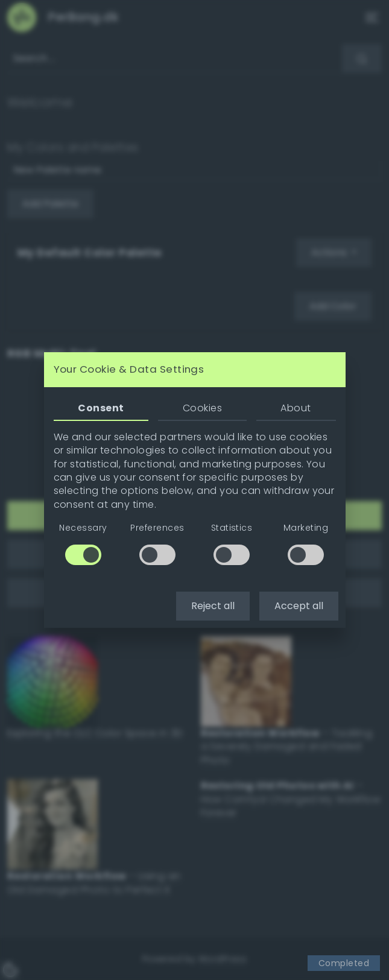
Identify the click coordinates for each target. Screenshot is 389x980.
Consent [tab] (101, 408)
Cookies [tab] (202, 408)
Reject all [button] (213, 606)
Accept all (299, 606)
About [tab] (296, 408)
